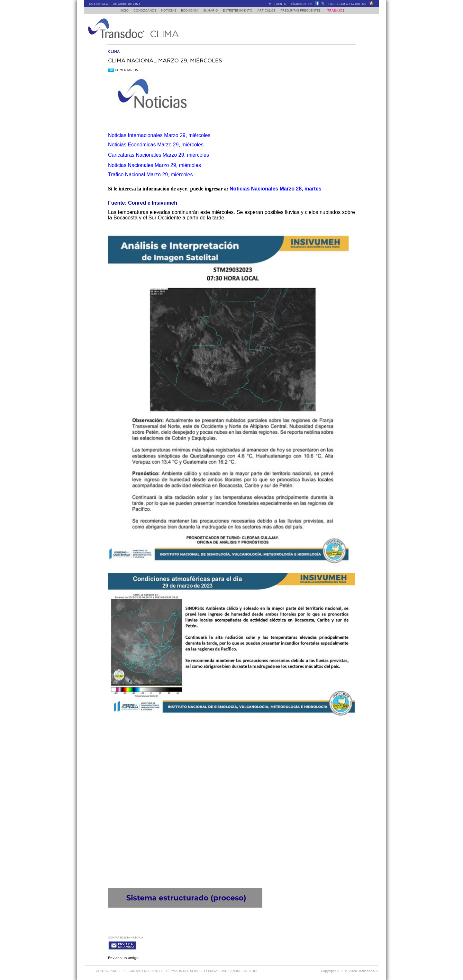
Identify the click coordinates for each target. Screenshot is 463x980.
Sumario (211, 11)
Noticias (165, 11)
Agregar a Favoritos (348, 4)
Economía (188, 11)
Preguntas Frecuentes (307, 11)
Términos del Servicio (186, 970)
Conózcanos (140, 11)
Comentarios (123, 70)
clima (114, 52)
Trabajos (342, 11)
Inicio (118, 11)
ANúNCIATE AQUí (244, 970)
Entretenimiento (240, 11)
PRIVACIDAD (218, 970)
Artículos (271, 11)
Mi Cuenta (278, 4)
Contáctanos (108, 970)
